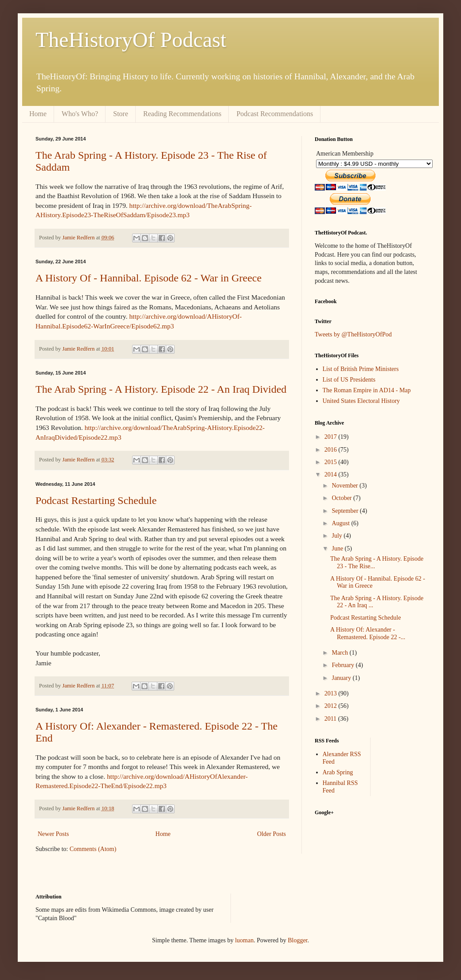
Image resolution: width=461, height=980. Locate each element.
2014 (332, 474)
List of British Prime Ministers (361, 369)
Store (121, 114)
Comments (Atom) (93, 849)
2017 (332, 437)
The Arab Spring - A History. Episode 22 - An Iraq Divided (161, 389)
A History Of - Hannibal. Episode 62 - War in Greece (148, 278)
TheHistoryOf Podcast (131, 40)
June (338, 549)
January (342, 678)
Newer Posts (53, 834)
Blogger (297, 940)
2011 (331, 719)
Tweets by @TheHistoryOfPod (353, 334)
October (342, 498)
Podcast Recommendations (275, 114)
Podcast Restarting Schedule (96, 500)
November (346, 486)
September (346, 511)
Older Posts (272, 834)
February (344, 665)
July (338, 536)
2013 (332, 693)
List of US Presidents (349, 380)
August (341, 523)
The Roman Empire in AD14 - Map (367, 390)
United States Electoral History (361, 401)
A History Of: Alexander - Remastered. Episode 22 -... (368, 633)
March (340, 653)
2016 (332, 450)
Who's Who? (80, 114)
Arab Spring (338, 772)
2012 (332, 706)
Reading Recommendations (182, 114)
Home (38, 114)
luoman (244, 940)
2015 (332, 462)
